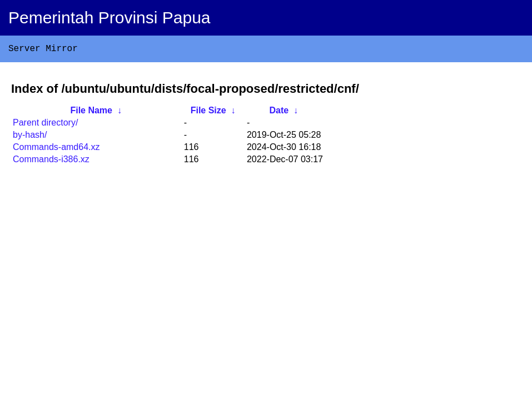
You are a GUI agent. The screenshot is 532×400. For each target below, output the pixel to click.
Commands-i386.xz (51, 161)
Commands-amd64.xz (56, 149)
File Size (208, 112)
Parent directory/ (45, 125)
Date (279, 112)
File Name (91, 112)
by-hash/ (30, 137)
